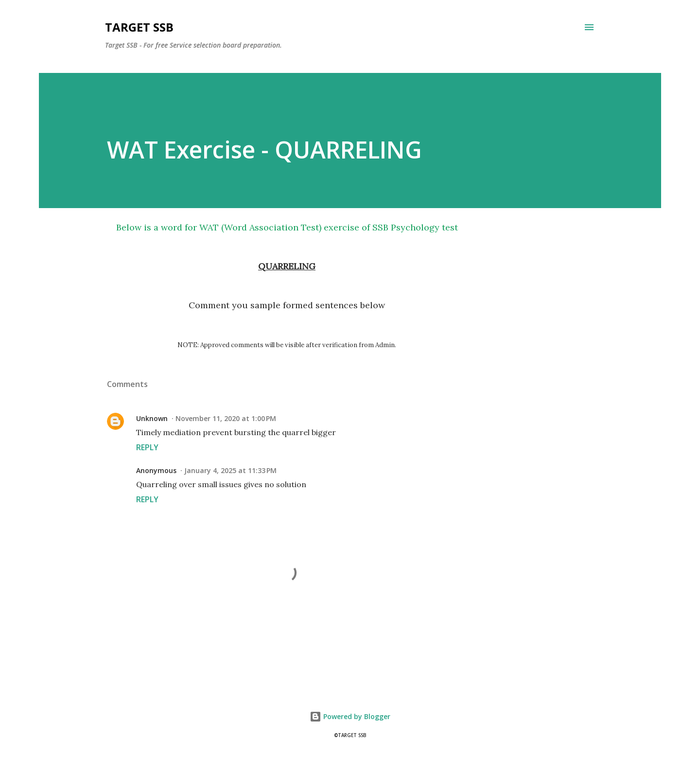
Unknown (152, 418)
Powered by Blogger (350, 716)
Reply (147, 447)
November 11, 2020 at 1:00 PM (226, 418)
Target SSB (139, 27)
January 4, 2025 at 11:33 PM (230, 470)
